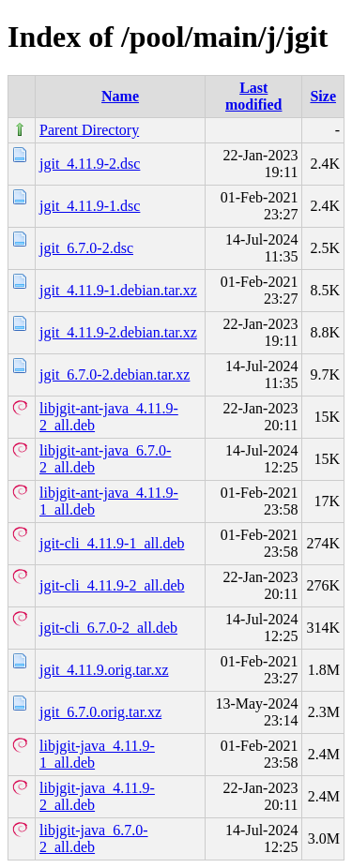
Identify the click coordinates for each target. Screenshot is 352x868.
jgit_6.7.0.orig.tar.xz (100, 712)
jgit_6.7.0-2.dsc (86, 248)
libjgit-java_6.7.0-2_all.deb (94, 838)
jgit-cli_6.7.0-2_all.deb (108, 628)
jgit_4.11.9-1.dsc (90, 206)
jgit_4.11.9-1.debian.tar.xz (118, 290)
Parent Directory (89, 130)
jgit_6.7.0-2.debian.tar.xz (115, 374)
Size (323, 96)
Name (120, 96)
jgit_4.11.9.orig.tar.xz (104, 670)
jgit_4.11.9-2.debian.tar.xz (118, 332)
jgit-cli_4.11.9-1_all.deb (112, 543)
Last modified (253, 96)
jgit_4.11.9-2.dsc (90, 164)
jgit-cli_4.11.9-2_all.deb (112, 585)
